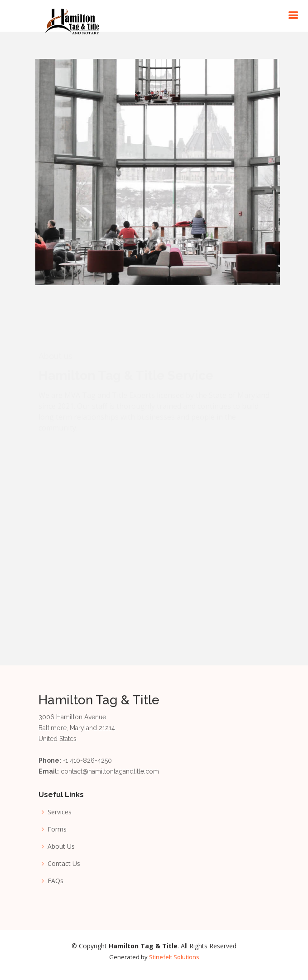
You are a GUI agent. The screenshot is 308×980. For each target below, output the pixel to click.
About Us (61, 846)
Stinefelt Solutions (174, 957)
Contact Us (64, 864)
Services (60, 812)
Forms (57, 829)
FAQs (55, 881)
